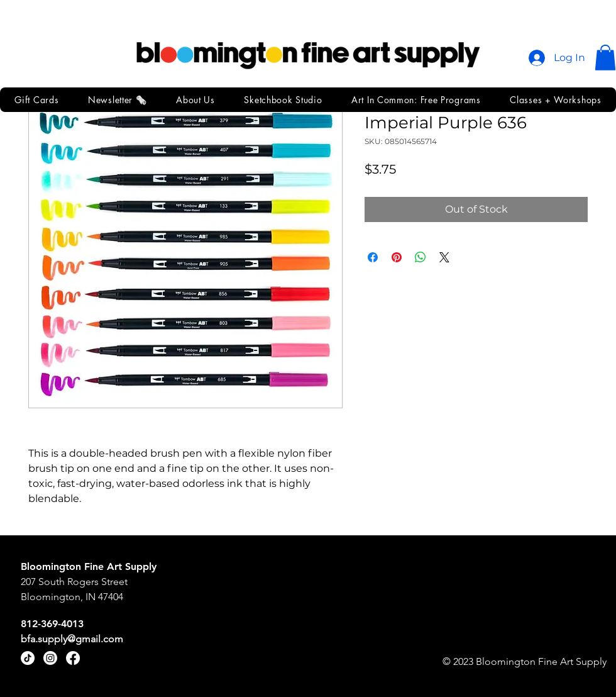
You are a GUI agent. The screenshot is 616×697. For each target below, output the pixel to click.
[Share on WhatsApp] (421, 257)
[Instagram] (50, 658)
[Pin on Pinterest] (397, 257)
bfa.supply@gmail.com (72, 639)
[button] (605, 58)
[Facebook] (73, 658)
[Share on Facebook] (373, 257)
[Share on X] (444, 257)
